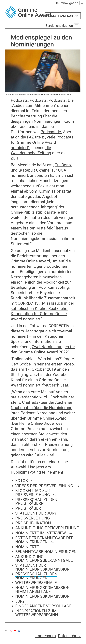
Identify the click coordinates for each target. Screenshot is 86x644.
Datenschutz (69, 636)
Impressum (46, 636)
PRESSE (51, 16)
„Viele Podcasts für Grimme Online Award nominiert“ (42, 142)
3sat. (65, 385)
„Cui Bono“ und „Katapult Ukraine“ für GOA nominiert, (41, 170)
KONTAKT (74, 16)
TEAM (62, 16)
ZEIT (15, 158)
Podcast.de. (51, 132)
